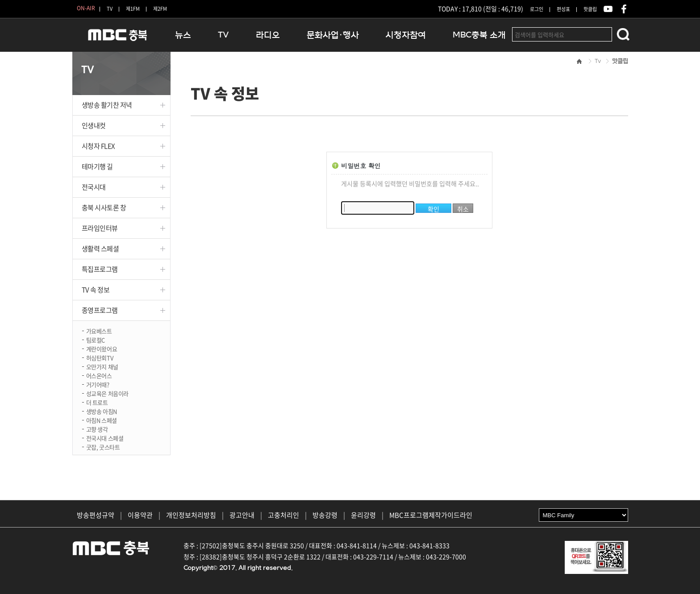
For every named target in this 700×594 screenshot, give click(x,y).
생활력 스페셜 (100, 249)
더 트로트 (97, 402)
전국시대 (94, 187)
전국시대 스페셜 (105, 438)
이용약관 (140, 515)
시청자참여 (406, 35)
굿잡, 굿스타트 (103, 447)
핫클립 (590, 9)
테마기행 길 (97, 166)
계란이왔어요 (102, 348)
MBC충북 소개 (479, 35)
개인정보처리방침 (191, 515)
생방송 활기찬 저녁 (107, 105)
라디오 (268, 35)
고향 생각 (97, 429)
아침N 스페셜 (102, 420)
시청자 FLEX (98, 146)
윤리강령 (363, 515)
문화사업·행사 (333, 35)
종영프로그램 (100, 310)
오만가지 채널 (102, 366)
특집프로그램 (100, 269)
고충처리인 (283, 515)
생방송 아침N (102, 411)
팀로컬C (96, 339)
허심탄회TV (100, 357)
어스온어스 (99, 375)
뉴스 (183, 35)
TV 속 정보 (96, 290)
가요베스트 (99, 330)
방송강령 (325, 515)
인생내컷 (94, 125)
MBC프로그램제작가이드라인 (431, 515)
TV (110, 9)
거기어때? (98, 384)
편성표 (563, 9)
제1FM (133, 9)
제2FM (160, 9)
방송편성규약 (96, 515)
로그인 (537, 9)
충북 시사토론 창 (104, 208)
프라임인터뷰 (100, 228)
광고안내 (242, 515)
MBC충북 (117, 39)
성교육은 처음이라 (108, 393)
